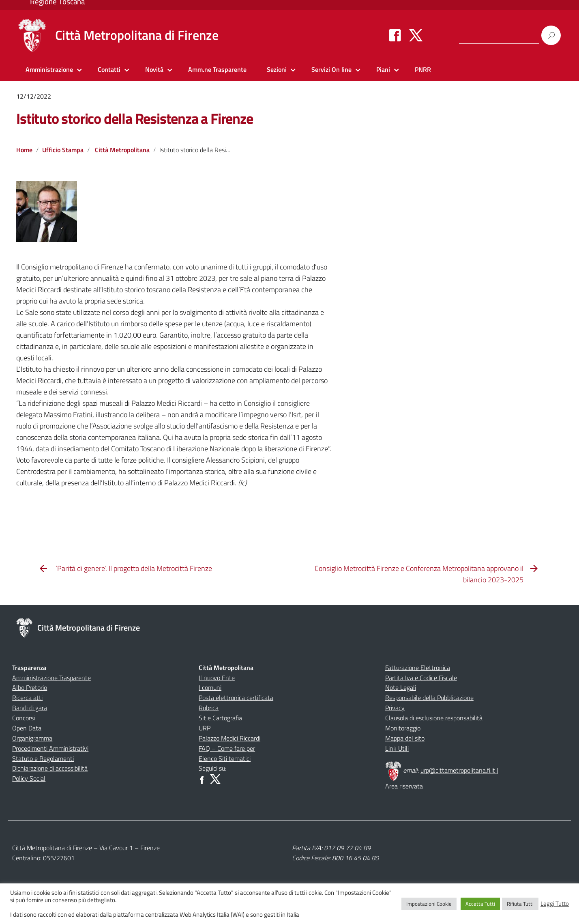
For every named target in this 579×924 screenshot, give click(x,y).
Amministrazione (49, 69)
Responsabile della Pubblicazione (429, 698)
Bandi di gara (30, 708)
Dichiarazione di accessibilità (50, 768)
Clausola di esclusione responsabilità (434, 718)
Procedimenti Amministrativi (50, 748)
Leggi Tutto (555, 904)
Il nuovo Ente (217, 678)
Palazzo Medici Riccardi (229, 738)
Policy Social (29, 778)
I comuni (210, 687)
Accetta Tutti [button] (480, 904)
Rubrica (209, 708)
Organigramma (32, 738)
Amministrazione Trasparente (51, 678)
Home (24, 150)
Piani (383, 69)
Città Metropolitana (122, 150)
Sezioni (277, 69)
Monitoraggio (403, 728)
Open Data (27, 728)
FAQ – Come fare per (227, 748)
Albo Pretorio (30, 687)
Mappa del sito (405, 738)
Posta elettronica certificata (236, 698)
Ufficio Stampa (63, 150)
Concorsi (24, 718)
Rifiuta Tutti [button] (520, 904)
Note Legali (401, 687)
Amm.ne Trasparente (217, 69)
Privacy (395, 708)
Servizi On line (331, 69)
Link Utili (397, 748)
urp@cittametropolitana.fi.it (459, 770)
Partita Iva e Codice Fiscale (421, 678)
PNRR (423, 69)
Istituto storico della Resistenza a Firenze (134, 118)
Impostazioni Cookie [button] (429, 904)
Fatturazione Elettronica (418, 668)
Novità (154, 69)
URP (205, 728)
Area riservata (404, 786)
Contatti (109, 69)
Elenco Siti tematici (225, 758)
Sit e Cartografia (220, 718)
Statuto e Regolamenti (43, 758)
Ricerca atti (27, 698)
